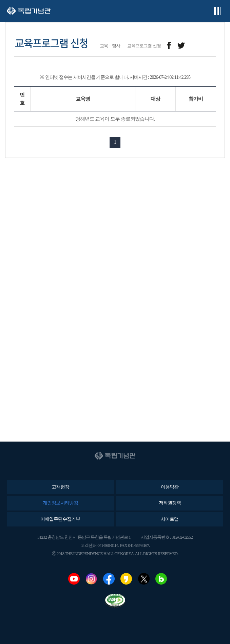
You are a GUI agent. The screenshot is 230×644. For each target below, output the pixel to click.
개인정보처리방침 (60, 503)
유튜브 (74, 579)
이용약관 (170, 487)
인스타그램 (91, 579)
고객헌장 (60, 487)
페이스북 (109, 579)
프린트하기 (212, 46)
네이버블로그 (161, 579)
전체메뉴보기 (217, 11)
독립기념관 (29, 11)
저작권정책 (170, 503)
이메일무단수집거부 (60, 519)
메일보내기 (196, 46)
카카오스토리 (126, 579)
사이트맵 (170, 519)
